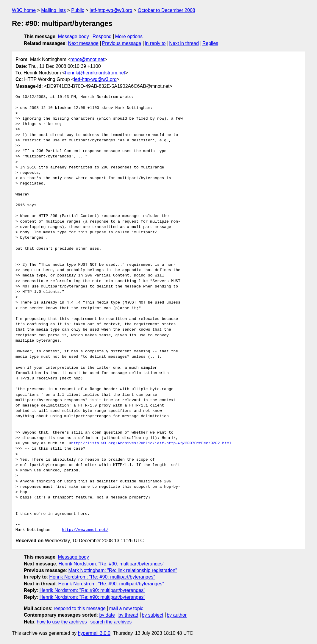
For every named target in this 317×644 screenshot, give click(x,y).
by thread (128, 615)
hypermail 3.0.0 (94, 633)
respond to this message (79, 608)
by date (107, 615)
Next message (83, 43)
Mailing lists (53, 10)
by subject (152, 615)
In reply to (155, 43)
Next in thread (184, 43)
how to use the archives (62, 622)
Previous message (122, 43)
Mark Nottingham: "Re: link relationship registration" (122, 570)
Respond (102, 36)
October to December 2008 (167, 10)
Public (78, 10)
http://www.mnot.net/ (85, 530)
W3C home (24, 10)
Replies (210, 43)
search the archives (111, 622)
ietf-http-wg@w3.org (111, 10)
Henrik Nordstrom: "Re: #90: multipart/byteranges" (112, 564)
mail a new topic (126, 608)
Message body (74, 36)
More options (129, 36)
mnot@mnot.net (88, 59)
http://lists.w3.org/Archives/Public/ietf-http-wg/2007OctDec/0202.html (151, 443)
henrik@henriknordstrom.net (95, 73)
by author (177, 615)
